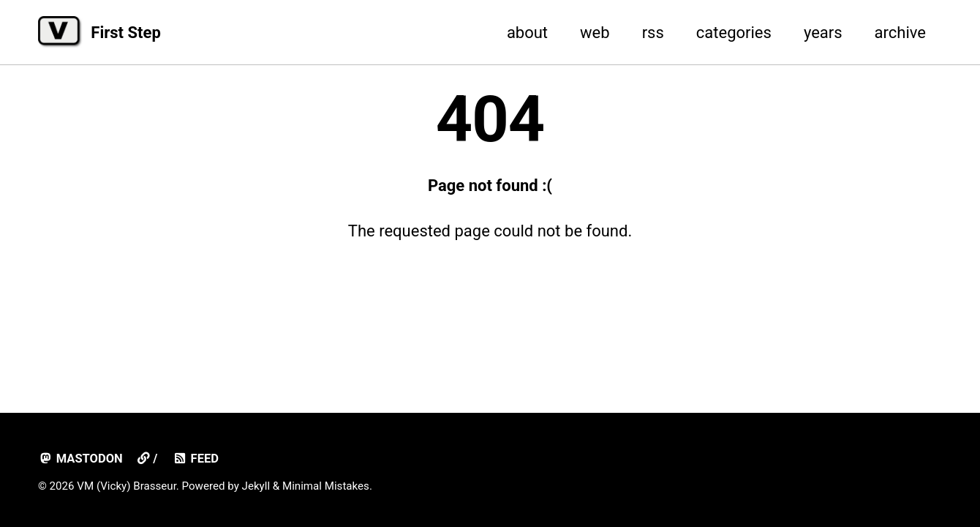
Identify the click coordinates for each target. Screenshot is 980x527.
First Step (125, 33)
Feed (196, 459)
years (823, 33)
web (595, 33)
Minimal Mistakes (326, 486)
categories (734, 33)
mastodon (80, 459)
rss (653, 33)
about (527, 33)
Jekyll (256, 486)
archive (900, 33)
